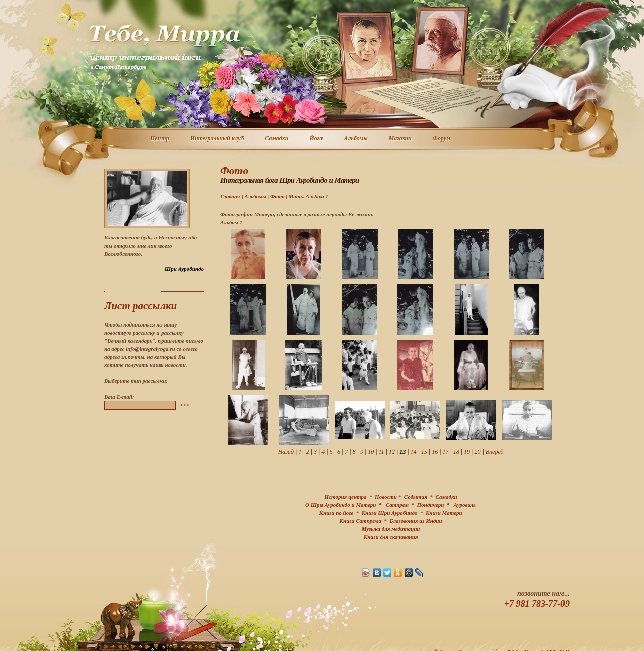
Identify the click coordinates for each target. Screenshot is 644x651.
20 (477, 452)
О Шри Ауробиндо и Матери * (346, 505)
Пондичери (430, 505)
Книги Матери (444, 513)
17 (445, 452)
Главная (230, 196)
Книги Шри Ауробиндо (390, 513)
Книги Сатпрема (360, 521)
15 (424, 452)
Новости (386, 497)
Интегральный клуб (218, 139)
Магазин (401, 139)
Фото (277, 196)
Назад (286, 452)
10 (371, 452)
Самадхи (277, 139)
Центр (160, 139)
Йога (316, 139)
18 (456, 452)
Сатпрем (397, 505)
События (416, 497)
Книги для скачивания (391, 537)
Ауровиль (465, 505)
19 (467, 452)
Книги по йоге (337, 513)
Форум (442, 139)
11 (382, 452)
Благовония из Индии (416, 521)
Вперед (495, 452)
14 (414, 452)
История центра (346, 497)
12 (392, 452)
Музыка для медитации (391, 529)
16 (435, 452)
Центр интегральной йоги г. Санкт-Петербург (165, 47)
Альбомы (356, 139)
